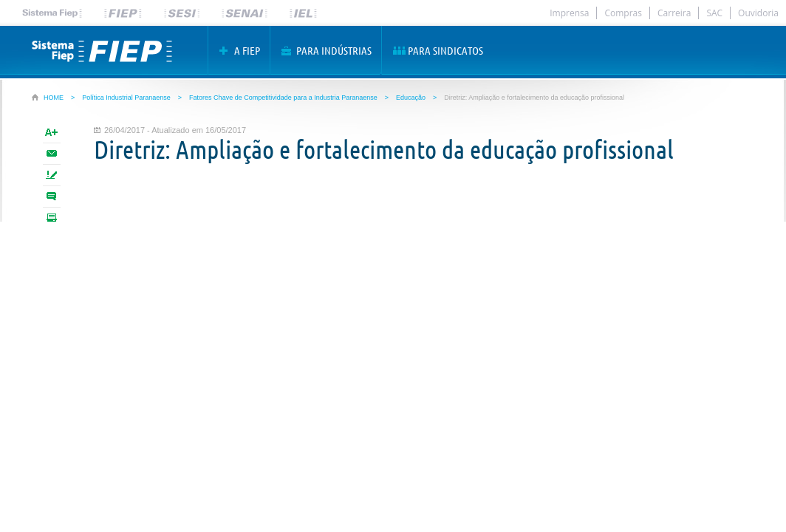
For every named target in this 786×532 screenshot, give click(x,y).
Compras (623, 13)
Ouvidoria (758, 13)
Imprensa (569, 13)
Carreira (674, 13)
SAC (714, 13)
